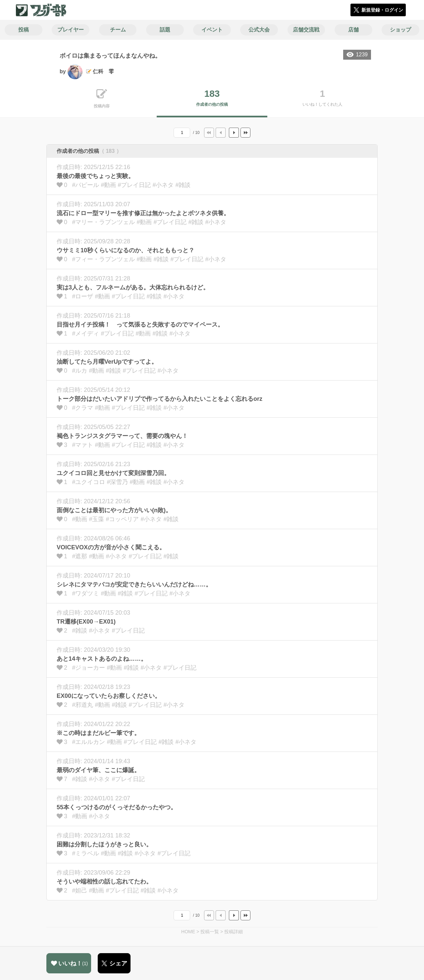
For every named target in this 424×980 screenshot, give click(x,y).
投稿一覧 (210, 932)
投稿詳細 (234, 932)
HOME (188, 932)
